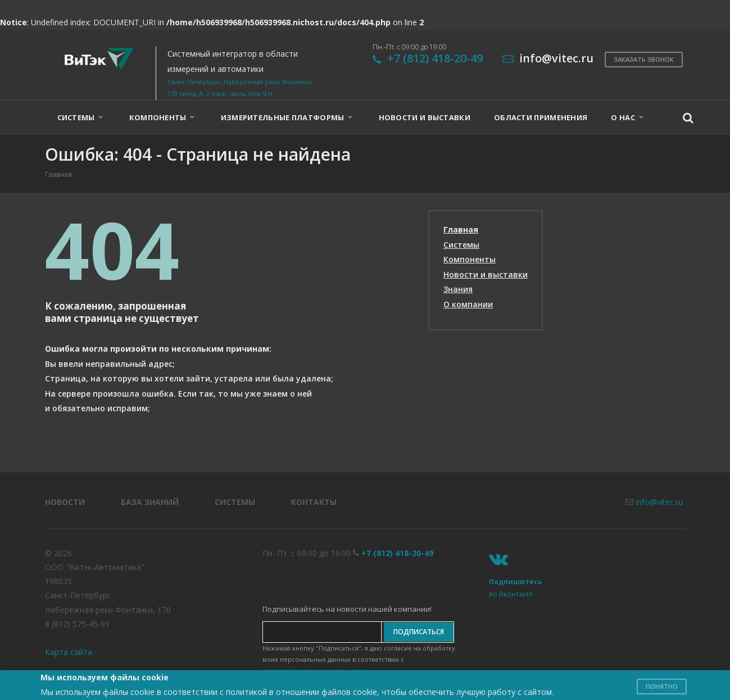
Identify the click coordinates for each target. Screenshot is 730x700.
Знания (458, 289)
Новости (65, 502)
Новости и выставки (486, 274)
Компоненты (470, 259)
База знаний (150, 502)
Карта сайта (69, 652)
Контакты (314, 502)
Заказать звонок (644, 59)
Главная (461, 229)
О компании (468, 304)
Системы (461, 245)
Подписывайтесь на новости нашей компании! (347, 609)
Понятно (662, 686)
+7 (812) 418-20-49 (435, 58)
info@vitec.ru (659, 502)
